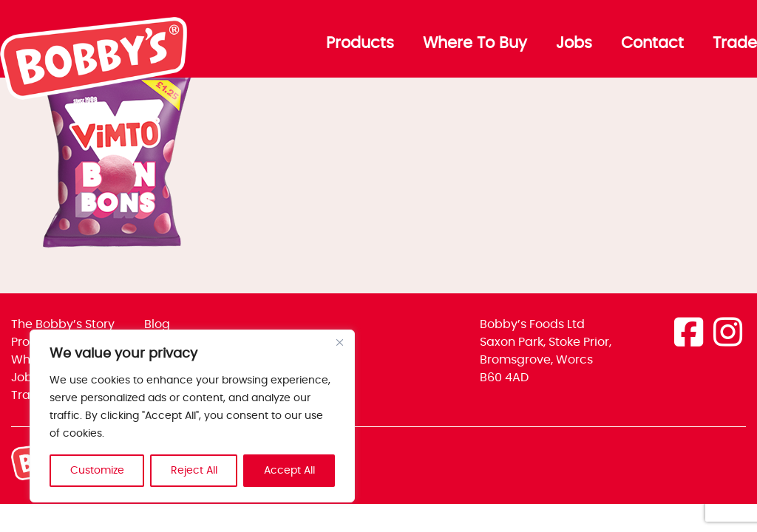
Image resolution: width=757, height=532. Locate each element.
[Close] (339, 342)
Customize (97, 471)
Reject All (194, 471)
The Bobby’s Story (63, 324)
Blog (157, 324)
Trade (735, 44)
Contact (652, 44)
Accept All (289, 471)
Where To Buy (475, 44)
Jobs (574, 44)
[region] (192, 416)
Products (360, 44)
